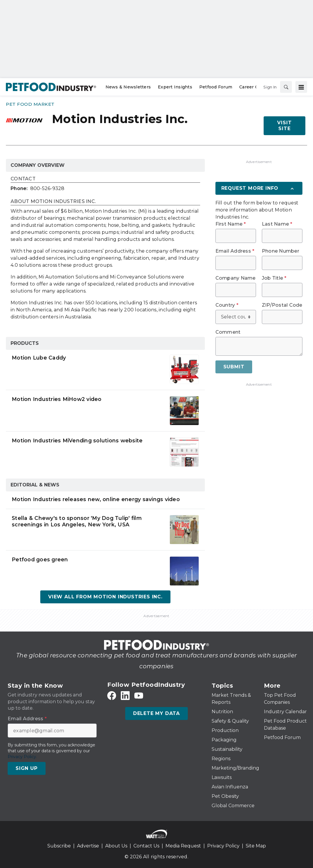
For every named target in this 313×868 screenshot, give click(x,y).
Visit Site (284, 126)
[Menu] (301, 87)
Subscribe (59, 846)
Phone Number (281, 251)
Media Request (183, 846)
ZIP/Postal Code (282, 305)
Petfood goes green (40, 559)
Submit (234, 367)
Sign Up (27, 768)
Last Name (277, 224)
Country (227, 305)
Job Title (274, 278)
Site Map (256, 846)
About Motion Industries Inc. (53, 202)
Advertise (88, 846)
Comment (228, 332)
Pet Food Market (30, 104)
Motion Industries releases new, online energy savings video (96, 499)
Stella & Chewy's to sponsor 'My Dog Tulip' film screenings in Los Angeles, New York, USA (77, 521)
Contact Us (146, 846)
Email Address (235, 251)
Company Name (236, 278)
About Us (116, 846)
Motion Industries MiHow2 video (57, 399)
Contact (23, 179)
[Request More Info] (259, 188)
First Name (231, 224)
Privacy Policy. (22, 757)
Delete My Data (156, 713)
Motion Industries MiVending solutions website (77, 440)
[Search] (286, 87)
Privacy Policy (223, 846)
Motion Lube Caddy (39, 358)
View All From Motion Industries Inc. (105, 597)
